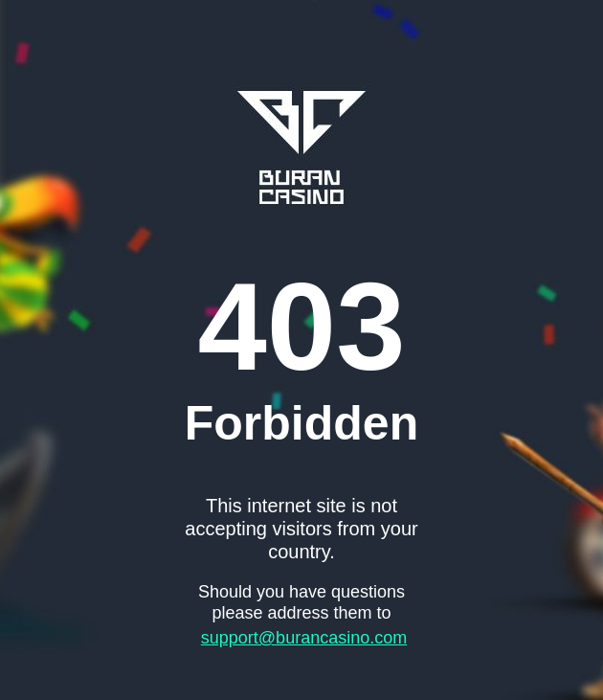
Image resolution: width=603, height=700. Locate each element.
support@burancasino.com (304, 638)
